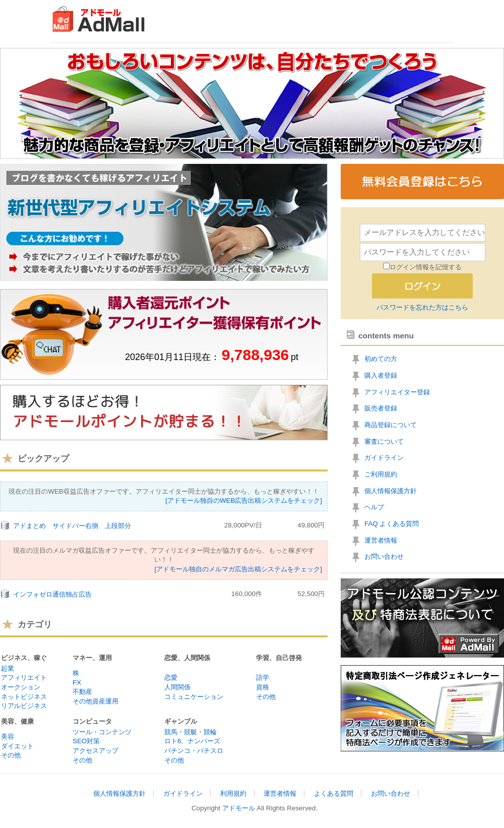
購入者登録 (381, 375)
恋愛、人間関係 (187, 658)
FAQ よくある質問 (392, 524)
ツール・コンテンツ (102, 732)
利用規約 (233, 793)
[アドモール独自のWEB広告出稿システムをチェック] (244, 500)
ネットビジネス (24, 697)
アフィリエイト (24, 677)
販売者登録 (381, 408)
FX (77, 683)
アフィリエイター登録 (397, 392)
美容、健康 (17, 721)
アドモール (239, 808)
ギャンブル (181, 721)
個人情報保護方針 (391, 491)
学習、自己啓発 (279, 658)
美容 (8, 736)
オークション (21, 687)
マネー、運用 (92, 658)
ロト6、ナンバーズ (192, 741)
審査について (384, 441)
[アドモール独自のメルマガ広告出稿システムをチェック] (238, 569)
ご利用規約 (381, 474)
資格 (263, 687)
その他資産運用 (96, 701)
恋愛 (171, 677)
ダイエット (17, 746)
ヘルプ (374, 507)
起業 (8, 668)
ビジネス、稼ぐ (24, 658)
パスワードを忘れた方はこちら (422, 307)
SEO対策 (86, 741)
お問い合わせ (384, 556)
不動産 (82, 692)
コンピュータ (92, 721)
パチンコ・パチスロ (194, 751)
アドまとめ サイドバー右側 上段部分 (72, 526)
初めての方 (381, 359)
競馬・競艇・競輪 (191, 732)
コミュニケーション (194, 697)
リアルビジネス (24, 706)
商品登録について (391, 425)
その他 (266, 697)
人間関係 (177, 687)
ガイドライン (384, 458)
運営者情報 (381, 540)
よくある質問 (334, 793)
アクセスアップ (96, 751)
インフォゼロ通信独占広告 (52, 594)
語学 (263, 677)
